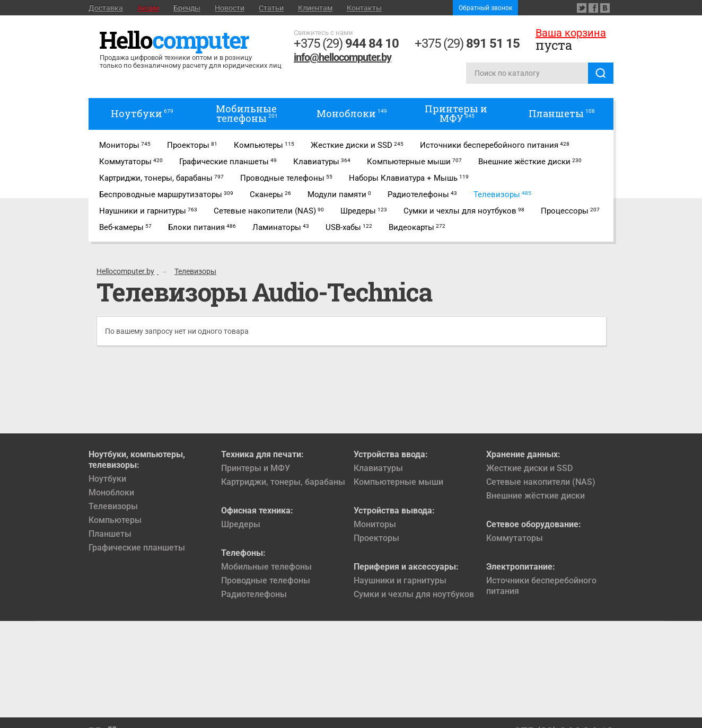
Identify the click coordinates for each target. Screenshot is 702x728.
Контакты (364, 8)
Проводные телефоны (266, 580)
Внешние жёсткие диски (536, 496)
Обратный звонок (485, 8)
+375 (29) (346, 43)
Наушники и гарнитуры (400, 580)
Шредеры (241, 524)
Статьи (271, 8)
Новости (230, 8)
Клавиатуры (378, 468)
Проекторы (376, 538)
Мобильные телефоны (266, 567)
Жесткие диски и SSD (529, 468)
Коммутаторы (515, 538)
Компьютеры (115, 520)
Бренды (187, 8)
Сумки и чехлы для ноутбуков (414, 594)
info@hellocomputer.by (343, 57)
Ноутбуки (107, 479)
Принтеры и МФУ (256, 468)
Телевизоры (113, 506)
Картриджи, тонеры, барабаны (283, 482)
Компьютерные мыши (398, 482)
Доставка (106, 8)
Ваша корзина (571, 33)
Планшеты (110, 534)
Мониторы (375, 524)
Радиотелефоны (254, 594)
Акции (148, 8)
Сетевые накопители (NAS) (541, 482)
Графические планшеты (137, 548)
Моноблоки (111, 492)
